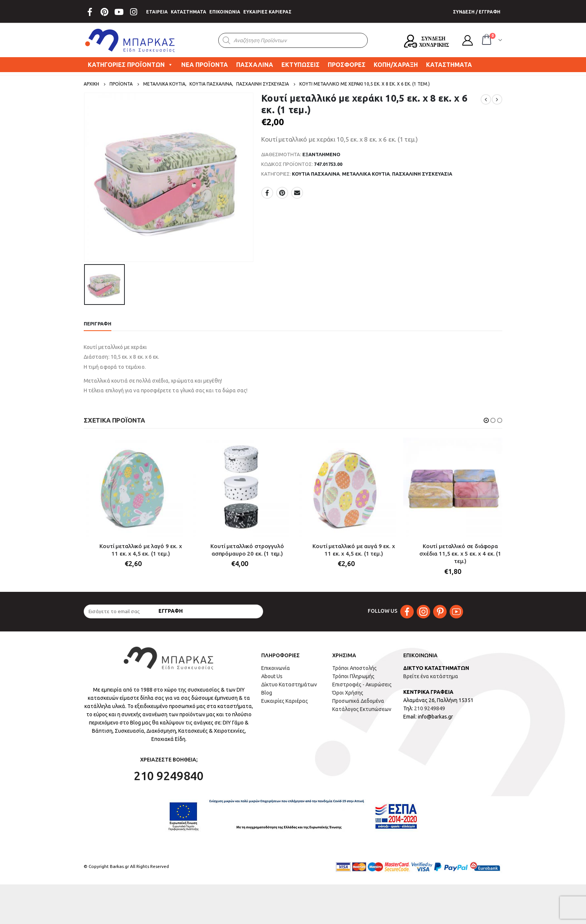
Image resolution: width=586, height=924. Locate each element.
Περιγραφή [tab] (98, 324)
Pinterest (282, 193)
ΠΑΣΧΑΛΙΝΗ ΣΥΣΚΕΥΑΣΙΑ (422, 174)
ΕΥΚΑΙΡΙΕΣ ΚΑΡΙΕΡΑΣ (267, 12)
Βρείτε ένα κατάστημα (431, 677)
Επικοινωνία (276, 668)
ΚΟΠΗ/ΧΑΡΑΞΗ (396, 65)
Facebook (267, 193)
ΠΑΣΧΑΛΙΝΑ (255, 65)
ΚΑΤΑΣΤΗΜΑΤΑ (189, 12)
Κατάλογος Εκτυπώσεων (362, 710)
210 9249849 (430, 709)
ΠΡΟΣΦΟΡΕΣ (347, 65)
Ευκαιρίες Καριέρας (285, 701)
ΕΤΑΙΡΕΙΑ (157, 12)
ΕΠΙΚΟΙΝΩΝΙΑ (225, 12)
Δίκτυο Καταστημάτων (289, 685)
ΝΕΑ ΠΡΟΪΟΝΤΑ (205, 65)
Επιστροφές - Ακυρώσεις (362, 685)
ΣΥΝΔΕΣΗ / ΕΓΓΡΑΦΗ (477, 12)
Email (297, 193)
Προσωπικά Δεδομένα (358, 701)
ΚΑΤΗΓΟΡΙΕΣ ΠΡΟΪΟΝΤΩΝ (130, 65)
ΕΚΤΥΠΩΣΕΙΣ (300, 65)
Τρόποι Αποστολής (354, 668)
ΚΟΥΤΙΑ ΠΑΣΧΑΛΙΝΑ (316, 174)
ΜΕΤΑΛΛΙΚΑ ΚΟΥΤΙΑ (366, 174)
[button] (486, 420)
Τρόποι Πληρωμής (353, 677)
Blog (267, 693)
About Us (272, 677)
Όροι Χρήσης (348, 693)
